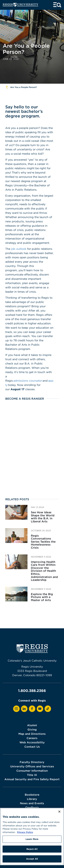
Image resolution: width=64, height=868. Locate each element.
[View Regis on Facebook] (32, 709)
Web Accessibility (32, 742)
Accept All (32, 859)
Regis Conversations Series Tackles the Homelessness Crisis (43, 542)
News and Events (32, 803)
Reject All (32, 849)
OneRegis (32, 807)
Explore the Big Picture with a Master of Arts (42, 597)
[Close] (59, 812)
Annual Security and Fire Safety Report (32, 779)
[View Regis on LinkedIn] (24, 709)
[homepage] (20, 5)
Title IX (32, 775)
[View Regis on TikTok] (48, 709)
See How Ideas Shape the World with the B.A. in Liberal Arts (43, 517)
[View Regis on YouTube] (40, 709)
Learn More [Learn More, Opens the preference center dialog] (32, 839)
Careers (32, 738)
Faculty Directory (32, 762)
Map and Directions (32, 734)
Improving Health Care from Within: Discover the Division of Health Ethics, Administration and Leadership (44, 571)
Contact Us (32, 747)
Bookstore (32, 795)
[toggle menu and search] (57, 5)
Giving (32, 729)
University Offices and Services (32, 766)
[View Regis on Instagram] (16, 709)
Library (32, 799)
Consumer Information (32, 771)
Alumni (32, 725)
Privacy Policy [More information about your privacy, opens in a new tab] (25, 832)
